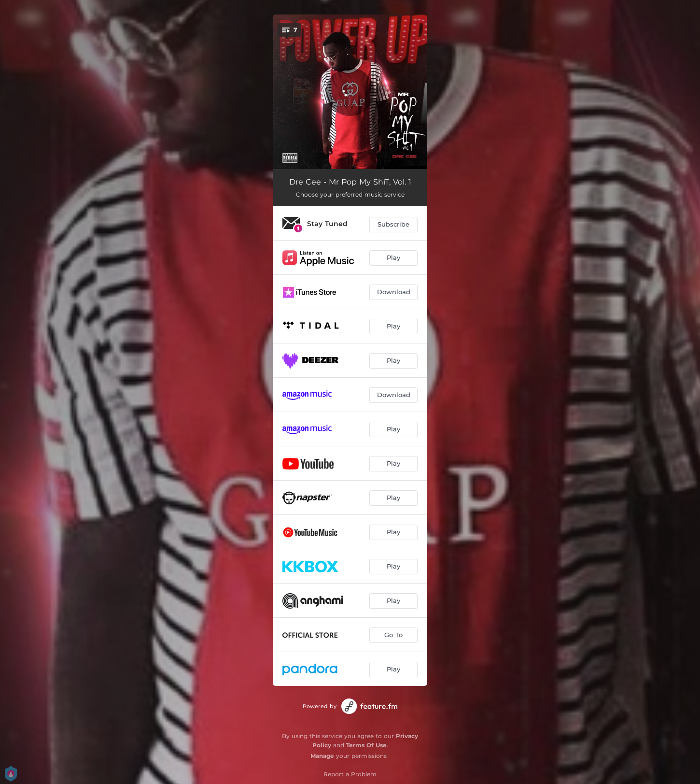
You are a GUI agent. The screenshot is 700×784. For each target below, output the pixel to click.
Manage (322, 756)
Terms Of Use (366, 745)
